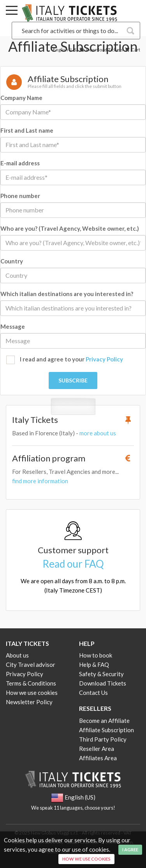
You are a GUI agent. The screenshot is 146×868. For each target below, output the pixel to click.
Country (12, 261)
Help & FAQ (94, 665)
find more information (40, 481)
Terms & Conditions (31, 683)
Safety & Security (101, 674)
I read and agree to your (65, 360)
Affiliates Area (98, 758)
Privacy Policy (104, 359)
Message (13, 326)
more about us (98, 433)
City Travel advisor (31, 665)
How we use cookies (32, 693)
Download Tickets (101, 50)
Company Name (21, 98)
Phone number (20, 196)
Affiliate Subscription (106, 730)
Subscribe (73, 380)
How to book (96, 655)
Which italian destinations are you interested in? (67, 294)
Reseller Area (97, 749)
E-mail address (20, 163)
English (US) (65, 50)
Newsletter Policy (29, 702)
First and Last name (27, 130)
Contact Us (93, 693)
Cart (132, 50)
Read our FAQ (73, 564)
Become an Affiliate (104, 721)
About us (17, 655)
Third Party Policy (103, 739)
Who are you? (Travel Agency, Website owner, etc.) (70, 228)
